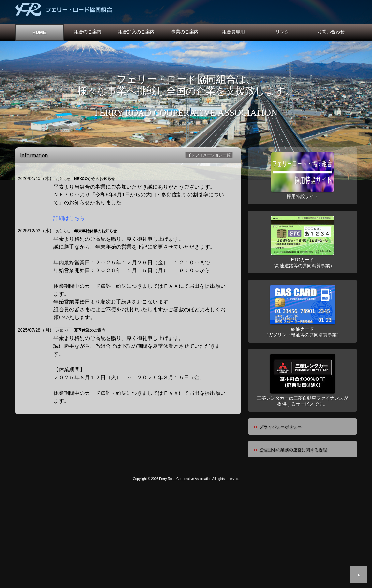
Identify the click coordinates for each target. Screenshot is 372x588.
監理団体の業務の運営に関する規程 (293, 450)
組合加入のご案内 (136, 32)
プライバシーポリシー (280, 427)
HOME (39, 32)
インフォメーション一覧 (209, 155)
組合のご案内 (88, 32)
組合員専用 (233, 32)
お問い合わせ (331, 32)
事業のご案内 (185, 32)
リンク (282, 32)
